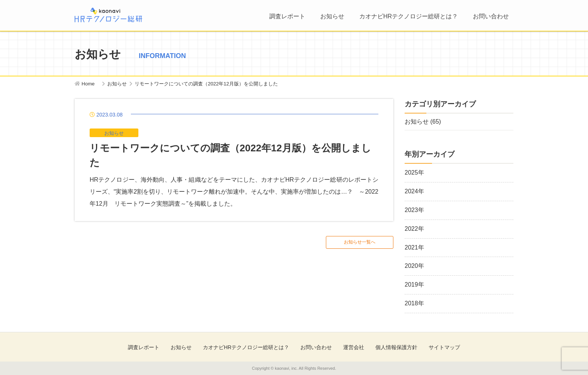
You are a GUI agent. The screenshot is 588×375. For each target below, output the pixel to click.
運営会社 (354, 347)
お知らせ (332, 16)
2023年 (414, 210)
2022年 (414, 229)
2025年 (414, 173)
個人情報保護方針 (396, 347)
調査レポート (287, 16)
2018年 (414, 303)
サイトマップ (444, 347)
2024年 (414, 191)
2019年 (414, 285)
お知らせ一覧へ (360, 242)
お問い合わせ (491, 16)
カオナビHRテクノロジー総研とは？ (409, 16)
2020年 (414, 266)
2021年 (414, 247)
